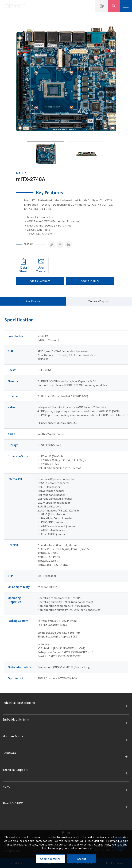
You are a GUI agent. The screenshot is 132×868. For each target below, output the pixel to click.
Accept (82, 859)
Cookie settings (50, 859)
